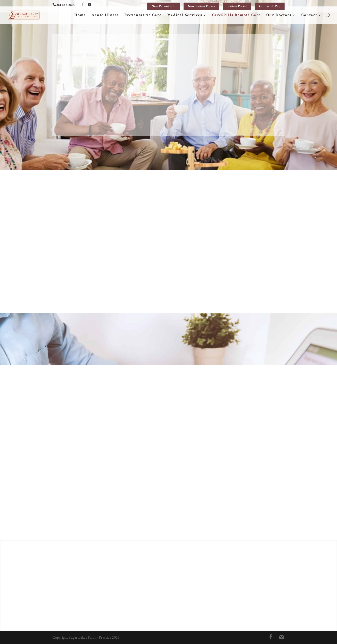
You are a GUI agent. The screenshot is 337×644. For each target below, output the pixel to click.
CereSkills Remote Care (236, 15)
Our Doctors (279, 15)
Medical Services (185, 15)
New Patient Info (163, 6)
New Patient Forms (201, 6)
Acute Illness (105, 15)
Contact (309, 15)
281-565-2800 (66, 5)
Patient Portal (237, 6)
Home (80, 15)
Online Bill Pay (270, 6)
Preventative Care (143, 15)
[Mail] (90, 5)
